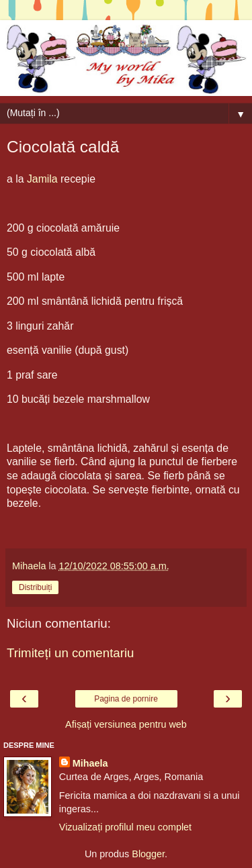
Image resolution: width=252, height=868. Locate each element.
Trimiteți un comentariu (71, 653)
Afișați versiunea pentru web (126, 724)
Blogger (148, 854)
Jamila (42, 179)
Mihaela (90, 763)
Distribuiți (35, 587)
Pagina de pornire (126, 699)
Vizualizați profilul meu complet (125, 827)
